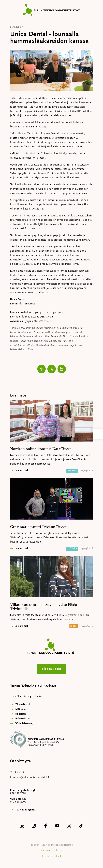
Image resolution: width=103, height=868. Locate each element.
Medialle (20, 709)
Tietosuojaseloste (51, 851)
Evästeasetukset (51, 856)
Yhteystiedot (23, 704)
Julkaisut (20, 714)
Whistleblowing (24, 724)
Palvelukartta (23, 719)
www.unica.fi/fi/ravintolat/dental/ (30, 321)
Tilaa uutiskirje (51, 669)
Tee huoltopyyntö (25, 810)
